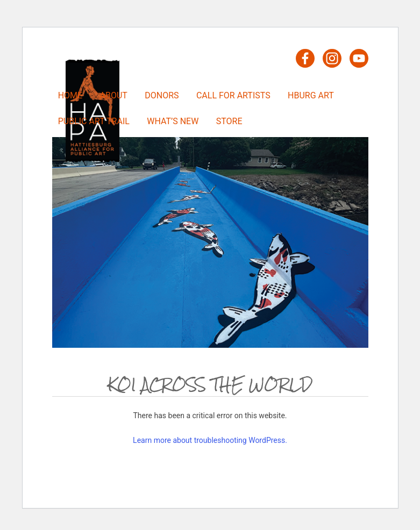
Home (70, 95)
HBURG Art (311, 95)
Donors (162, 95)
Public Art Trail (94, 121)
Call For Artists (233, 95)
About (114, 95)
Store (229, 121)
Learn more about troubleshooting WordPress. (210, 440)
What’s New (173, 121)
